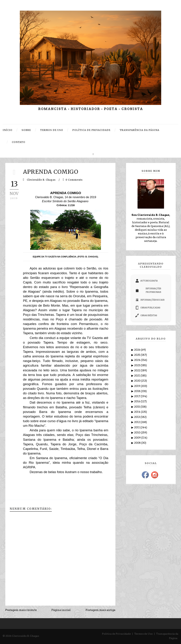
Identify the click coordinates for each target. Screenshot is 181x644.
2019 (137, 386)
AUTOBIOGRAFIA (147, 281)
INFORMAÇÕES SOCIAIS (150, 300)
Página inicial (61, 610)
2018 (137, 391)
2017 (137, 396)
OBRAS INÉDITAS (146, 315)
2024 (138, 360)
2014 (138, 412)
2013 (137, 417)
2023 (137, 365)
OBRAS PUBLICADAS (148, 308)
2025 (137, 355)
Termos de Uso (143, 634)
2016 (137, 401)
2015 (137, 407)
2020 (138, 381)
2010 (138, 433)
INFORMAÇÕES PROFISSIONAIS (148, 290)
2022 (137, 370)
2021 (137, 376)
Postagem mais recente (21, 610)
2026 (138, 350)
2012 (137, 422)
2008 (138, 443)
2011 (137, 427)
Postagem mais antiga (100, 610)
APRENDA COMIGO (51, 172)
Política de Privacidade (116, 634)
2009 (138, 438)
